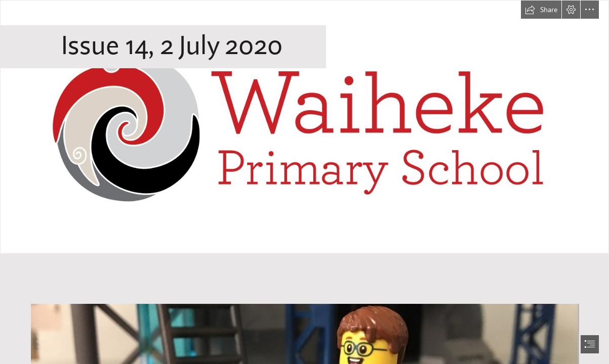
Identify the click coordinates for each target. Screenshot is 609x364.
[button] (541, 10)
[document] (304, 182)
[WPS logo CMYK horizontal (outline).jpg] (304, 127)
